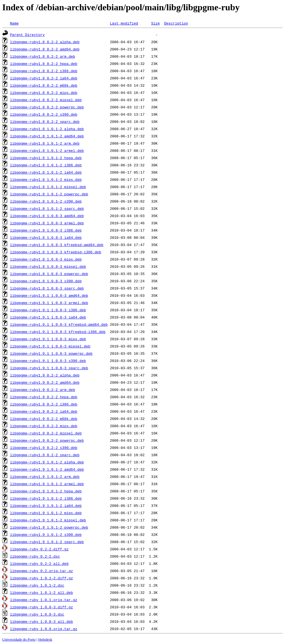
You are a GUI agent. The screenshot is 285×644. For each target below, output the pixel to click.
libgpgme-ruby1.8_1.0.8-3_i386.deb (46, 230)
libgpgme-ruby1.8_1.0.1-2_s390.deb (46, 201)
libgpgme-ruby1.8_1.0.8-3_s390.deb (46, 281)
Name (14, 23)
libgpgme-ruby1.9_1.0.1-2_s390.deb (46, 534)
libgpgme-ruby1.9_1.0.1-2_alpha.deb (47, 462)
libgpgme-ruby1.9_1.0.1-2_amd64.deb (47, 469)
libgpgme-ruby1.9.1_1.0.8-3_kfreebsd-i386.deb (58, 332)
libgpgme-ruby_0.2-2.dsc (35, 556)
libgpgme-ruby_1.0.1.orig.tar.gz (44, 600)
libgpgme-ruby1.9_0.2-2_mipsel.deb (46, 433)
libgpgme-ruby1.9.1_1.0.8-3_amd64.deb (49, 295)
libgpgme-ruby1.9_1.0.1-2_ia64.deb (46, 506)
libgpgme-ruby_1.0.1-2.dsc (37, 585)
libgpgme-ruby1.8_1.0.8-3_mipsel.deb (48, 266)
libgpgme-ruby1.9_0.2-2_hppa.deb (44, 397)
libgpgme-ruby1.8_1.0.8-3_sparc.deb (47, 288)
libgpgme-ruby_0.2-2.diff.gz (39, 549)
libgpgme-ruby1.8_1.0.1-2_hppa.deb (46, 158)
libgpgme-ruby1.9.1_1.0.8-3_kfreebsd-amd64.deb (59, 324)
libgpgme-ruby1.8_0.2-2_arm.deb (43, 56)
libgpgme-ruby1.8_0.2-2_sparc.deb (45, 121)
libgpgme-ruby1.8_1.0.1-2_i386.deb (46, 165)
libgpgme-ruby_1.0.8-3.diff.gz (41, 607)
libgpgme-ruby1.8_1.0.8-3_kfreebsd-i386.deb (56, 252)
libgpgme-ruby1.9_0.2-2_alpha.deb (45, 375)
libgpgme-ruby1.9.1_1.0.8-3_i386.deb (48, 310)
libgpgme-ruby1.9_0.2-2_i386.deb (44, 404)
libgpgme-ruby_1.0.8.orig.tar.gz (44, 629)
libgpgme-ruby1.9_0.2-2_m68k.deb (44, 419)
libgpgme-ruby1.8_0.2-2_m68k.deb (44, 85)
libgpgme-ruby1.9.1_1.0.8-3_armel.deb (49, 303)
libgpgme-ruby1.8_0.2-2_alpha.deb (45, 42)
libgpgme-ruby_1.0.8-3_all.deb (41, 621)
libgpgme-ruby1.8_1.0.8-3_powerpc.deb (49, 274)
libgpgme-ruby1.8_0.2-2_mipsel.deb (46, 100)
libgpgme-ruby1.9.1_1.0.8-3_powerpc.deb (51, 353)
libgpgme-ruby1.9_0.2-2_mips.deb (44, 426)
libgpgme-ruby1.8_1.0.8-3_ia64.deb (46, 237)
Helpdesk (45, 639)
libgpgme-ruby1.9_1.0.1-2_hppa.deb (46, 491)
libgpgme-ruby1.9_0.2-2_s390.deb (44, 448)
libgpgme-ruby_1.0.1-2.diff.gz (41, 578)
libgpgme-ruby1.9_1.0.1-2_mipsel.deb (48, 520)
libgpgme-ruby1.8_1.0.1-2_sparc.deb (47, 208)
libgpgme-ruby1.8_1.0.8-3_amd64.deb (47, 216)
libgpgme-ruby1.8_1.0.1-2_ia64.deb (46, 172)
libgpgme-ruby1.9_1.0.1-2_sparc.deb (47, 542)
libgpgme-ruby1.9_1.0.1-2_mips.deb (46, 513)
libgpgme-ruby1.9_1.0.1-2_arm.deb (45, 477)
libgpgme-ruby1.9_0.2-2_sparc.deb (45, 455)
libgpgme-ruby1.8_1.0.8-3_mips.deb (46, 259)
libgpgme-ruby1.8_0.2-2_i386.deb (44, 71)
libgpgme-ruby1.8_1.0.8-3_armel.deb (47, 223)
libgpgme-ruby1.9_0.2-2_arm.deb (43, 390)
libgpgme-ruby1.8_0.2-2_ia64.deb (44, 78)
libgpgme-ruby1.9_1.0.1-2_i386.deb (46, 498)
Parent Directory (27, 35)
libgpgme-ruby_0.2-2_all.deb (39, 563)
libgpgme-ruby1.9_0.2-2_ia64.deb (44, 411)
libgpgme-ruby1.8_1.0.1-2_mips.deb (46, 179)
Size (155, 23)
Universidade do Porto (19, 639)
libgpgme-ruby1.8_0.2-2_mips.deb (44, 93)
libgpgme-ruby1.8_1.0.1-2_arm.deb (45, 143)
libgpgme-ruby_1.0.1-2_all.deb (41, 592)
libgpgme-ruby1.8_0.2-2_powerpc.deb (47, 107)
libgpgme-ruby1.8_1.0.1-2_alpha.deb (47, 129)
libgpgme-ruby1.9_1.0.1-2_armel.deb (47, 484)
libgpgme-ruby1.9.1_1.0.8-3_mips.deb (48, 339)
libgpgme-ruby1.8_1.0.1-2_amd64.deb (47, 136)
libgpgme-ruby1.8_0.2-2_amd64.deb (45, 49)
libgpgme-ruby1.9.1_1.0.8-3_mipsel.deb (50, 346)
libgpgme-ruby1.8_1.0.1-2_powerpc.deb (49, 194)
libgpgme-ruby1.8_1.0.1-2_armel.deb (47, 150)
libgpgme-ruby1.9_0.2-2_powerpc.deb (47, 440)
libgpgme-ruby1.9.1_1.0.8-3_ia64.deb (48, 317)
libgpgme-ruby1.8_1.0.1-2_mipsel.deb (48, 187)
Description (176, 23)
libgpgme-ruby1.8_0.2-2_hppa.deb (44, 64)
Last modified (124, 23)
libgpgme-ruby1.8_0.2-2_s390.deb (44, 114)
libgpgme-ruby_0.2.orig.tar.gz (41, 571)
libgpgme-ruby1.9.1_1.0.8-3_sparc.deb (49, 368)
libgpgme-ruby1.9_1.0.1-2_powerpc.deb (49, 527)
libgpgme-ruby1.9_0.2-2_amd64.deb (45, 382)
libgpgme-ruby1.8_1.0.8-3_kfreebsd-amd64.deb (57, 245)
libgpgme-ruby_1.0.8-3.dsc (37, 614)
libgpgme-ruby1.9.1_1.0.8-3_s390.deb (48, 361)
